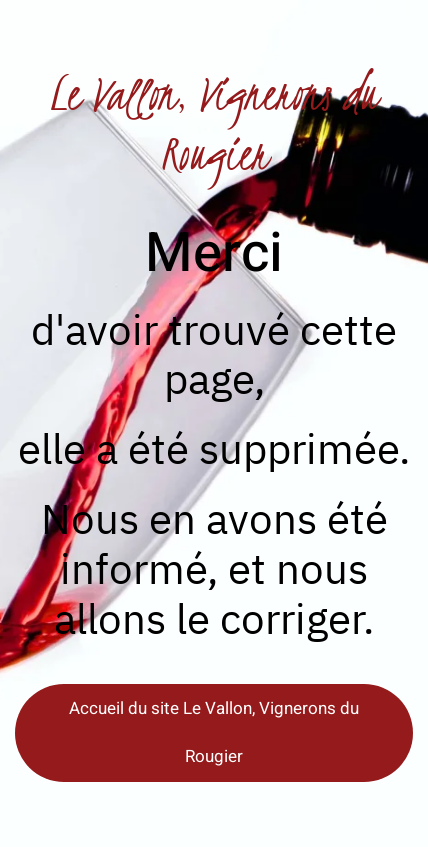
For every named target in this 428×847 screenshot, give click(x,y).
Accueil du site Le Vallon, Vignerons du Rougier (214, 732)
